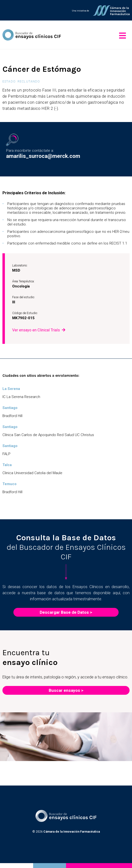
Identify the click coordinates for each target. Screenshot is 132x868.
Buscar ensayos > (66, 690)
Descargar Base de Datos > (66, 612)
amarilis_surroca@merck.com (43, 156)
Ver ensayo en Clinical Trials (36, 330)
